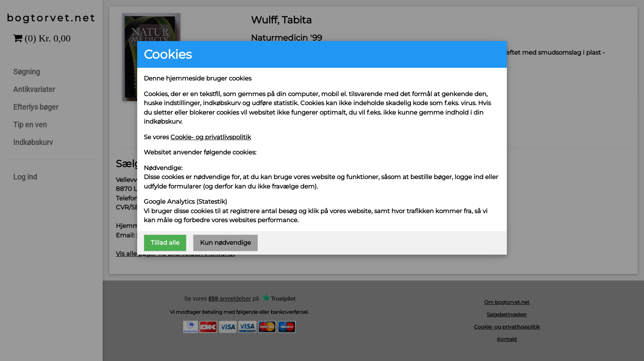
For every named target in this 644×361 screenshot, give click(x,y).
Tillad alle (165, 243)
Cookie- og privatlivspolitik (211, 137)
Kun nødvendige (225, 243)
